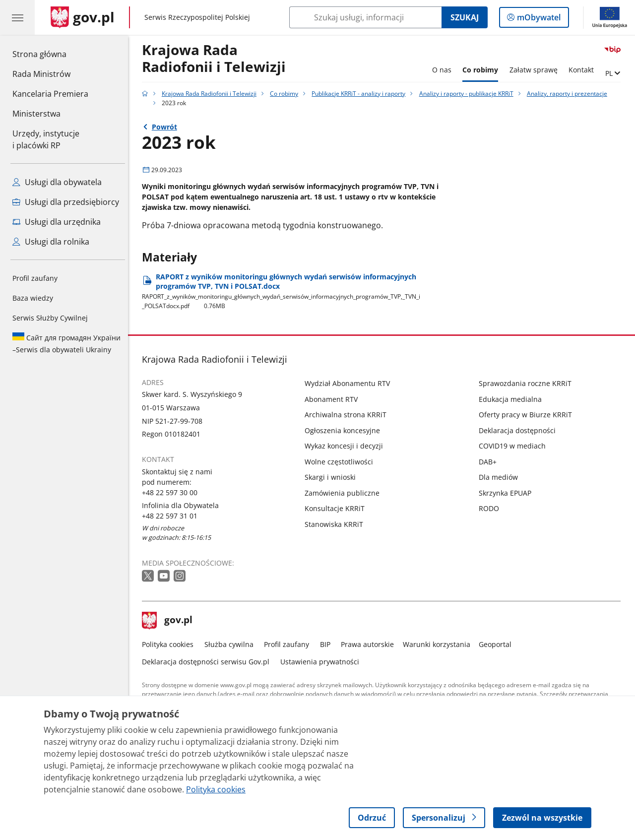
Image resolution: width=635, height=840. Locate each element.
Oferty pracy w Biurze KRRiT (528, 415)
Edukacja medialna (513, 399)
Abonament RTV (334, 399)
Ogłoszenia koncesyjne (345, 430)
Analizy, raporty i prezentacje (570, 94)
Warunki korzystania (439, 644)
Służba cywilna (231, 644)
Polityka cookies (171, 644)
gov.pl (170, 621)
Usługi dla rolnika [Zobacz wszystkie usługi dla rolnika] (51, 242)
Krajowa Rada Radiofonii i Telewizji (217, 59)
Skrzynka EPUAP (508, 493)
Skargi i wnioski (333, 477)
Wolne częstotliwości (342, 462)
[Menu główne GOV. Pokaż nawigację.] (17, 17)
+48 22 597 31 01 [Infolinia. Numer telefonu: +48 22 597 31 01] (173, 516)
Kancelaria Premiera (50, 94)
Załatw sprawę (536, 70)
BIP (328, 644)
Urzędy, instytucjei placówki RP (46, 139)
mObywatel (538, 19)
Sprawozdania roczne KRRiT (528, 383)
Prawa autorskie (370, 644)
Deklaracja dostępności (520, 430)
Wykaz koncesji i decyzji (347, 446)
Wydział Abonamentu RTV (350, 383)
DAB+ (490, 462)
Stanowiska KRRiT (337, 524)
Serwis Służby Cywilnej (50, 318)
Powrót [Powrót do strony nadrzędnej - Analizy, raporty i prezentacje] (167, 127)
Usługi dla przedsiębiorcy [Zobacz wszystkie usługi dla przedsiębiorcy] (66, 202)
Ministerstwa (36, 114)
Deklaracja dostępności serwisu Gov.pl (209, 662)
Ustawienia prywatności (322, 662)
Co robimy (483, 70)
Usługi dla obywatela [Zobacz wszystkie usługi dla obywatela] (57, 182)
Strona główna (50, 54)
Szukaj (465, 17)
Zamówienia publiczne (345, 493)
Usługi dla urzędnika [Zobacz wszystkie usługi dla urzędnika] (57, 222)
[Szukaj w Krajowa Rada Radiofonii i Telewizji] (365, 17)
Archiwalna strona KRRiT (349, 415)
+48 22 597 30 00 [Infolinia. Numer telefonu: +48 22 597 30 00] (173, 492)
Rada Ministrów (41, 74)
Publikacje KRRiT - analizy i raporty (361, 94)
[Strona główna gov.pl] (83, 17)
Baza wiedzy (33, 298)
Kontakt (584, 70)
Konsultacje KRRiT (338, 508)
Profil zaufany (35, 278)
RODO (491, 508)
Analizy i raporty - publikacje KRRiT (469, 94)
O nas (444, 70)
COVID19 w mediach (515, 446)
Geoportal (498, 644)
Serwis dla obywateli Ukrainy (66, 343)
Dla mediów (501, 477)
